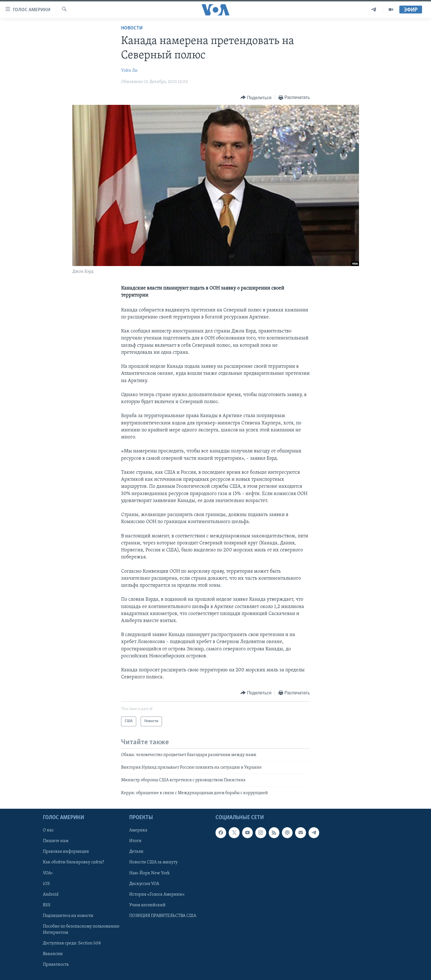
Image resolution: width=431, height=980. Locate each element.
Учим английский (147, 905)
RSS (47, 905)
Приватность (56, 965)
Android (51, 895)
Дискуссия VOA (144, 884)
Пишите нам (56, 841)
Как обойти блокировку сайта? (73, 863)
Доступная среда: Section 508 (72, 943)
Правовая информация (66, 852)
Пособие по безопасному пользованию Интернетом (81, 930)
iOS (46, 884)
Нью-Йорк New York (149, 873)
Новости (132, 28)
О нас (48, 831)
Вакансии (53, 954)
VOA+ (48, 873)
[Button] (256, 98)
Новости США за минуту (153, 863)
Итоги (135, 841)
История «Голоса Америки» (157, 895)
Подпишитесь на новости (68, 916)
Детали (136, 852)
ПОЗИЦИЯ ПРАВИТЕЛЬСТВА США (163, 916)
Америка (138, 831)
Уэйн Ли (129, 71)
